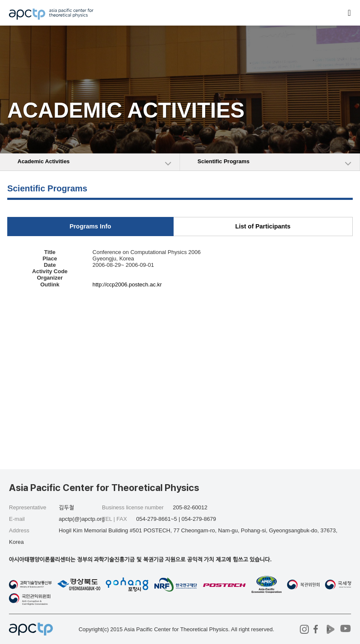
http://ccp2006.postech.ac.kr (127, 284)
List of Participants (263, 226)
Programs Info (90, 226)
